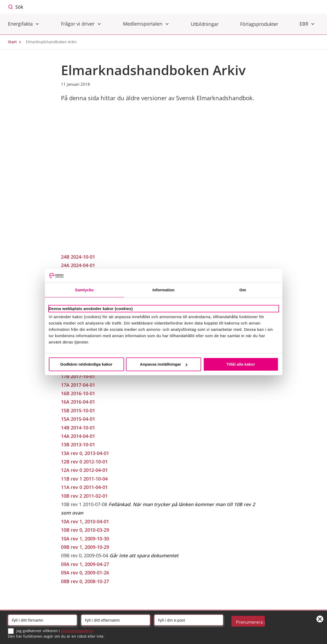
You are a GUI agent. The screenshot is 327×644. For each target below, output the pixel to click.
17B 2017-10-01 (78, 376)
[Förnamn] (42, 620)
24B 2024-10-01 (78, 257)
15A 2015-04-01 (78, 419)
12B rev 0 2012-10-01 (84, 462)
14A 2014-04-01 (78, 436)
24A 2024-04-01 (78, 265)
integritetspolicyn (77, 631)
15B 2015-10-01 (78, 410)
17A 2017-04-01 (78, 385)
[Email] (189, 620)
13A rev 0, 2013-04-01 (85, 453)
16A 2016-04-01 (78, 402)
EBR (305, 24)
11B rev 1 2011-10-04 (84, 479)
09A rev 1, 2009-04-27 (85, 564)
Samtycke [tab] (84, 290)
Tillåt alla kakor (241, 364)
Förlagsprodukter (259, 24)
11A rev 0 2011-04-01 (84, 487)
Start (16, 42)
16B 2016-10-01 (78, 393)
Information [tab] (164, 290)
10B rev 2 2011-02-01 (84, 496)
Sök (19, 7)
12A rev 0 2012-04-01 (84, 470)
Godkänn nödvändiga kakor (86, 364)
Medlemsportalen (143, 24)
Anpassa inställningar (164, 364)
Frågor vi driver (78, 24)
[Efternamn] (116, 620)
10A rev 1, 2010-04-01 (85, 521)
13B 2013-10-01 (78, 444)
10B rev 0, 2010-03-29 (85, 530)
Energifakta (21, 24)
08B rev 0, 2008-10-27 (85, 581)
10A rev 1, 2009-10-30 (85, 539)
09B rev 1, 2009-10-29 (85, 547)
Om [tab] (243, 290)
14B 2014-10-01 (78, 428)
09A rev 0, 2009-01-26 (85, 573)
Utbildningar (205, 24)
